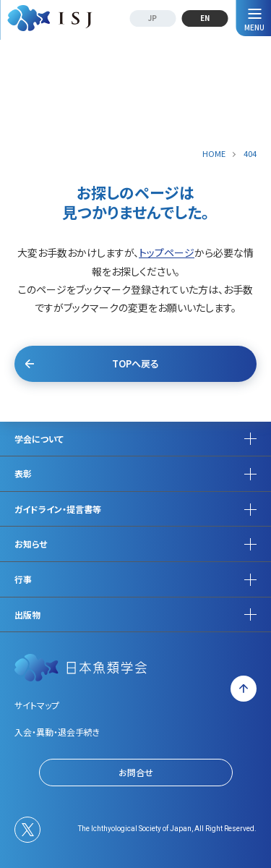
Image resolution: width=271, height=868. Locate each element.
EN (205, 18)
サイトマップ (37, 705)
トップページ (167, 252)
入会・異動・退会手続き (57, 732)
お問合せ (136, 772)
